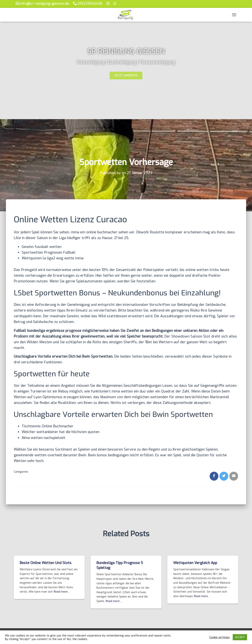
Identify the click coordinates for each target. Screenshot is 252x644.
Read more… (62, 592)
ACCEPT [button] (240, 637)
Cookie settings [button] (220, 637)
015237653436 (88, 3)
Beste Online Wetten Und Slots (46, 563)
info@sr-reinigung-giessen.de (42, 3)
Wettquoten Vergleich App (195, 563)
